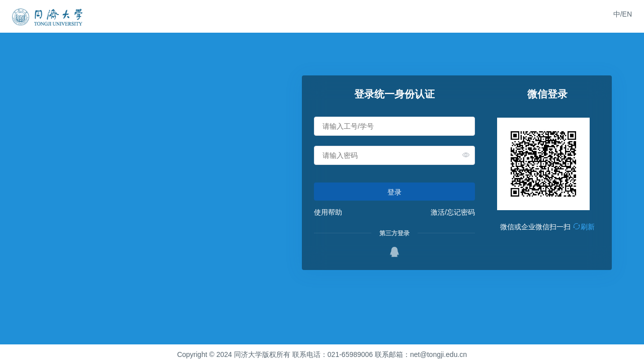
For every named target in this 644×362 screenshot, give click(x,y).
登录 (394, 192)
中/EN (623, 14)
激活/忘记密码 (453, 212)
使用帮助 (328, 212)
